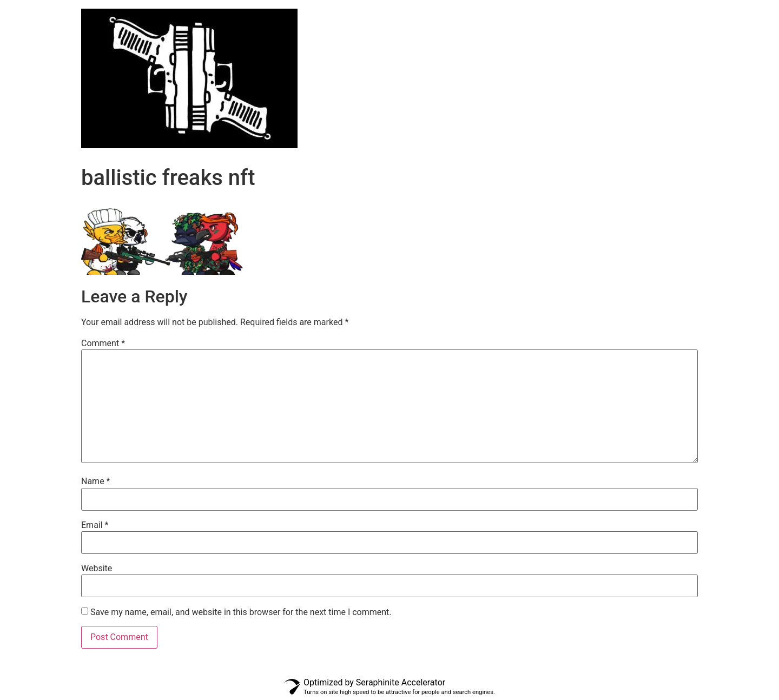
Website (97, 569)
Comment (103, 344)
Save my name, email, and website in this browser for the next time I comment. (241, 612)
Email (95, 525)
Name (96, 481)
